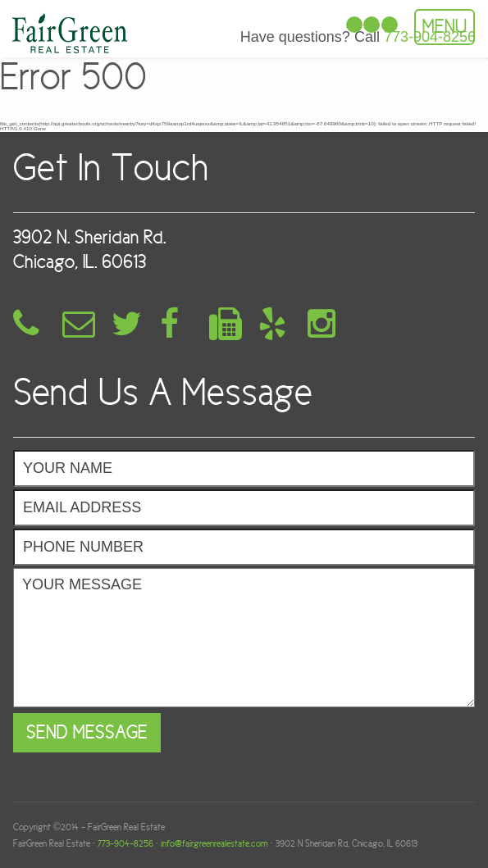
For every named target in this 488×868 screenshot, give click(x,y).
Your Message (244, 638)
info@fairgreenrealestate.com (214, 843)
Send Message (87, 732)
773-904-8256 (125, 843)
